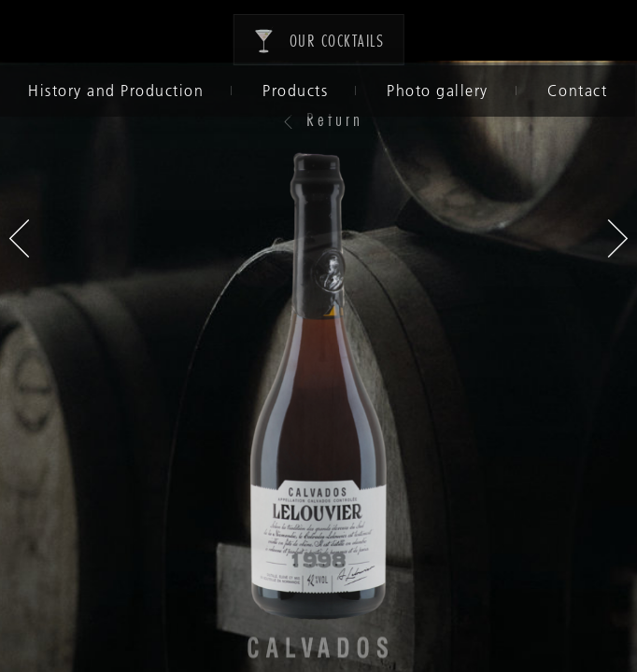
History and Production (114, 91)
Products (293, 91)
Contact (576, 91)
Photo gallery (435, 91)
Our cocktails (319, 40)
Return (322, 119)
